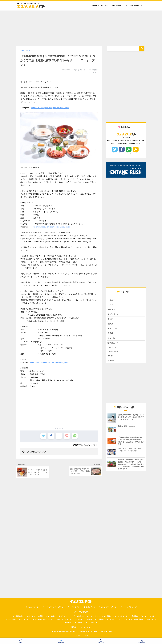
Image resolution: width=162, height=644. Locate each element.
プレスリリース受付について (134, 5)
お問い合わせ (116, 5)
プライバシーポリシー (57, 607)
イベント (94, 445)
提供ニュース (113, 343)
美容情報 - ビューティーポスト (143, 617)
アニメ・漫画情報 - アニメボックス (22, 617)
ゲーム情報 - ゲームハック (83, 617)
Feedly (129, 153)
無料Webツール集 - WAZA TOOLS (64, 632)
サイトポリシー (75, 607)
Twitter (115, 153)
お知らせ (111, 361)
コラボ (110, 319)
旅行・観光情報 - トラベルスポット (70, 620)
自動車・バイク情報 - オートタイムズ (101, 620)
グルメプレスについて (100, 5)
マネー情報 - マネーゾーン (43, 620)
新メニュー (112, 329)
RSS (136, 153)
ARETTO (113, 347)
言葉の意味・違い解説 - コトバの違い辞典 (96, 632)
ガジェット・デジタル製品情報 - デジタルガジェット (138, 620)
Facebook (122, 153)
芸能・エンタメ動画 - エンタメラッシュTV (82, 623)
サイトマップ (132, 607)
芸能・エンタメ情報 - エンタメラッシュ (54, 617)
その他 (110, 356)
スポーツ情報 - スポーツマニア (17, 620)
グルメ (86, 445)
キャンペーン (113, 314)
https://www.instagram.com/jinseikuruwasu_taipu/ (50, 108)
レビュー (111, 300)
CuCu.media (114, 351)
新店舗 (110, 334)
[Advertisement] (81, 27)
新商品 (110, 324)
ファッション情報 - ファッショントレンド (112, 617)
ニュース (111, 338)
